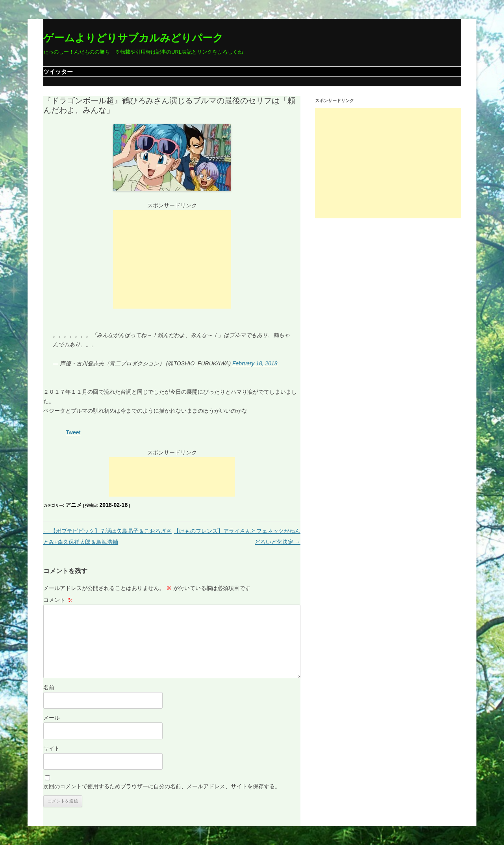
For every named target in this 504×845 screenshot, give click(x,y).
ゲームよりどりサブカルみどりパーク (133, 38)
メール (52, 718)
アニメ (74, 505)
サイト (52, 748)
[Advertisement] (172, 259)
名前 (49, 687)
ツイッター (58, 72)
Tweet (73, 432)
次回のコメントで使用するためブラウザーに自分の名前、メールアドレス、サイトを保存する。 (162, 786)
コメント (58, 600)
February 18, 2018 (255, 363)
